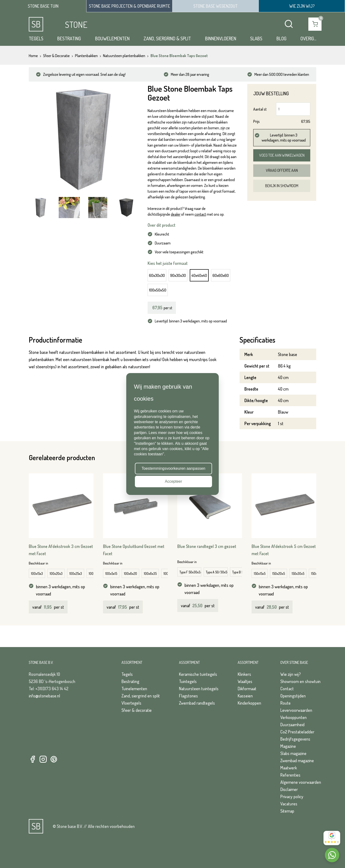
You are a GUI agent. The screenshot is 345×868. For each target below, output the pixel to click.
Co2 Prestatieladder (297, 732)
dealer (176, 214)
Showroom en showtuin (300, 681)
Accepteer (173, 481)
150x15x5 (260, 574)
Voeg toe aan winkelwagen (282, 155)
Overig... (308, 38)
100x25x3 (76, 574)
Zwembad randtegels (197, 703)
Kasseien (245, 696)
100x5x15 (111, 574)
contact (200, 214)
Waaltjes (245, 681)
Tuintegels (188, 681)
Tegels (36, 38)
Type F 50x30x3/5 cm (190, 572)
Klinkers (244, 674)
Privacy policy (292, 797)
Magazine (288, 746)
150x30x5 (298, 574)
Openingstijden (293, 696)
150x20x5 (279, 574)
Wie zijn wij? (290, 674)
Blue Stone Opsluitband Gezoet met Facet (134, 550)
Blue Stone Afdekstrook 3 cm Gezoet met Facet (61, 550)
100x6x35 (150, 574)
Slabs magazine (293, 753)
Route (285, 703)
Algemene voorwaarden (301, 782)
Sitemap (287, 811)
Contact (287, 689)
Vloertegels (131, 703)
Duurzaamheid (292, 725)
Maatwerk (289, 768)
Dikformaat (247, 689)
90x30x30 (178, 275)
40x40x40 (199, 275)
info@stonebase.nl (44, 696)
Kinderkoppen (249, 703)
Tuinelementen (134, 689)
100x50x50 (158, 290)
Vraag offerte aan (282, 170)
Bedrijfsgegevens (295, 739)
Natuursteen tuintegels (199, 689)
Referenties (290, 775)
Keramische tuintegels (198, 674)
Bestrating (69, 38)
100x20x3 (56, 574)
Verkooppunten (293, 717)
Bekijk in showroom (282, 186)
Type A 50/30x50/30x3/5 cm (217, 572)
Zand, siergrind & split (167, 38)
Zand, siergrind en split (141, 696)
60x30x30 (157, 275)
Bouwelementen (112, 38)
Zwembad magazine (297, 761)
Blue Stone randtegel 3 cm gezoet (207, 546)
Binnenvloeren (221, 38)
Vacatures (289, 804)
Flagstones (188, 696)
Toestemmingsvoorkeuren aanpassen (173, 468)
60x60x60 (221, 275)
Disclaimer (289, 789)
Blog (282, 38)
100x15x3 (37, 574)
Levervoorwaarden (296, 710)
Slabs (256, 38)
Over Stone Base (294, 662)
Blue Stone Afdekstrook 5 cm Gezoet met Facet (284, 550)
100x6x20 (130, 574)
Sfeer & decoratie (137, 710)
